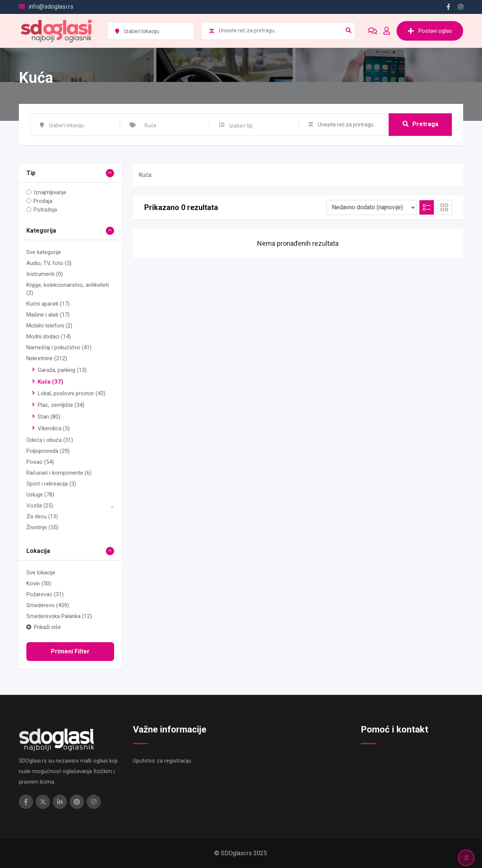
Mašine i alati (48, 315)
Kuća (50, 382)
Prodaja (43, 201)
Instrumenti (45, 274)
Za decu (42, 516)
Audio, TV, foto (49, 263)
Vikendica (54, 428)
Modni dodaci (49, 337)
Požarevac (45, 594)
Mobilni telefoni (49, 326)
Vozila (40, 506)
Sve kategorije (44, 252)
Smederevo (48, 605)
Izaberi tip (241, 126)
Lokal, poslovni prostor (72, 393)
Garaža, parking (62, 370)
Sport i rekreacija (51, 484)
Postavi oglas (430, 31)
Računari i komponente (59, 473)
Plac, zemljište (61, 405)
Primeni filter (70, 651)
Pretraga (420, 124)
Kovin (39, 583)
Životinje (42, 527)
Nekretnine (47, 358)
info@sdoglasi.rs (51, 7)
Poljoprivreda (48, 451)
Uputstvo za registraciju (162, 761)
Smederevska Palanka (59, 616)
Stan (49, 417)
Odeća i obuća (50, 440)
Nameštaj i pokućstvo (59, 347)
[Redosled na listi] (371, 207)
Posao (40, 462)
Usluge (40, 495)
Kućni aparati (48, 304)
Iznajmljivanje (50, 192)
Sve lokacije (41, 573)
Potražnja (45, 210)
